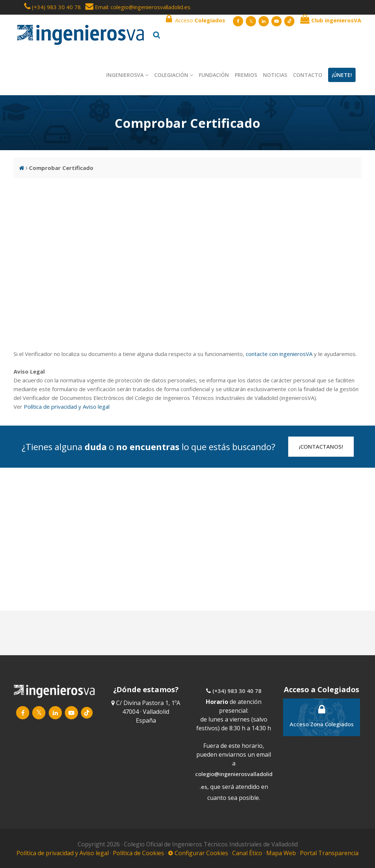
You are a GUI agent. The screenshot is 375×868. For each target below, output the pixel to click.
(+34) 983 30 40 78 (56, 7)
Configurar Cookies (198, 853)
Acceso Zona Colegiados (322, 716)
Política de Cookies (139, 853)
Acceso (196, 19)
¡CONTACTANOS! (321, 446)
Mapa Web (281, 853)
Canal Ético (247, 853)
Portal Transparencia (329, 853)
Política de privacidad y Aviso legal (67, 407)
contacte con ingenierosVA (279, 354)
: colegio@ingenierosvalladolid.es (149, 7)
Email (97, 7)
